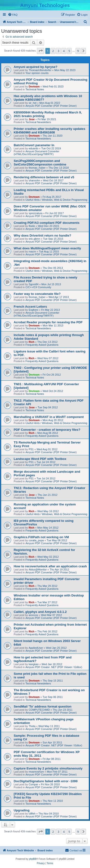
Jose (32, 119)
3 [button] (58, 51)
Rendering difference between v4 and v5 (44, 177)
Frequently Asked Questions (42, 345)
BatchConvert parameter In (34, 145)
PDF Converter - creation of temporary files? (47, 430)
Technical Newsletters (38, 122)
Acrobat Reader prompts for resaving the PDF (48, 322)
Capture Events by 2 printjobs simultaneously (48, 768)
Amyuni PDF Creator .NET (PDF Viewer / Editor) (54, 667)
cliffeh (32, 814)
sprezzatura (35, 213)
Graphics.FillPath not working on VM (41, 537)
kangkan (34, 664)
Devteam (34, 86)
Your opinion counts (37, 73)
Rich (31, 342)
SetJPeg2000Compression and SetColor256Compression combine (40, 163)
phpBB (33, 859)
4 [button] (64, 51)
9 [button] (78, 51)
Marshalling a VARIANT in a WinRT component (49, 417)
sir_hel (32, 103)
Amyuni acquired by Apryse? (36, 67)
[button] (41, 51)
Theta (32, 726)
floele (32, 226)
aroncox (33, 615)
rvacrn (32, 252)
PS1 (31, 449)
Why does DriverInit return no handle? (42, 235)
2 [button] (53, 51)
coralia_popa (36, 540)
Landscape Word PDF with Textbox (40, 459)
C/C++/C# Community (38, 287)
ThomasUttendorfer (40, 70)
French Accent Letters (30, 307)
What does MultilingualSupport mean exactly (47, 248)
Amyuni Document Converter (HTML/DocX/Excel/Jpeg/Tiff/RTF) (36, 153)
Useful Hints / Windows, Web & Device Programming (56, 200)
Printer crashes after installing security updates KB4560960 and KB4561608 (49, 131)
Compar (33, 784)
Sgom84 (33, 284)
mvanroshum (36, 772)
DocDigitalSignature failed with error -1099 (46, 781)
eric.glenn (34, 239)
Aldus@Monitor (38, 570)
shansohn (34, 180)
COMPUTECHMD (39, 710)
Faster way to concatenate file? (37, 294)
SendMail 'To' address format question (43, 706)
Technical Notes (35, 89)
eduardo (33, 148)
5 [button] (69, 51)
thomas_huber (37, 168)
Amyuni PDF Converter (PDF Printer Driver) (51, 106)
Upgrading (22, 810)
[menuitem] (13, 15)
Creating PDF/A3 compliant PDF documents (47, 223)
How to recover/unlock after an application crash (50, 566)
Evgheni (33, 310)
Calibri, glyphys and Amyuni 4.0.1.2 (40, 612)
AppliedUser (36, 648)
